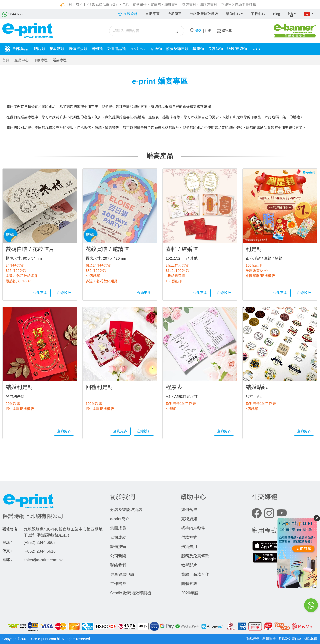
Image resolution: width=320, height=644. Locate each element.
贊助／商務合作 (195, 574)
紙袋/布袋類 (247, 49)
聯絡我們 (118, 565)
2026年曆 (190, 593)
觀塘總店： (12, 529)
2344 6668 (14, 14)
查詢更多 (40, 293)
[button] (292, 14)
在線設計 (64, 293)
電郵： (8, 560)
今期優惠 (175, 14)
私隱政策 (266, 639)
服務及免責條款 (195, 556)
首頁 (6, 60)
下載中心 (258, 14)
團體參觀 (189, 584)
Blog (276, 14)
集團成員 (118, 528)
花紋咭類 (58, 49)
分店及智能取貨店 (204, 14)
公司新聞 (118, 556)
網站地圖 (310, 639)
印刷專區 (41, 60)
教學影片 (189, 565)
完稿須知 (189, 519)
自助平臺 (152, 14)
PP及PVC (144, 49)
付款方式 (189, 538)
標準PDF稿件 (193, 528)
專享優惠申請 (122, 574)
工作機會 (118, 584)
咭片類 (40, 49)
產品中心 (21, 60)
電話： (8, 542)
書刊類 (100, 49)
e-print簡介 (120, 519)
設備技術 (118, 547)
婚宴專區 (60, 60)
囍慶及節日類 (185, 49)
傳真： (8, 551)
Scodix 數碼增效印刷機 (131, 593)
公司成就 (118, 538)
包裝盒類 (225, 49)
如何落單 (189, 510)
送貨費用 (189, 547)
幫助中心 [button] (233, 14)
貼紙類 (162, 49)
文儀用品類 (121, 49)
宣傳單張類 (81, 49)
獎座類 (207, 49)
